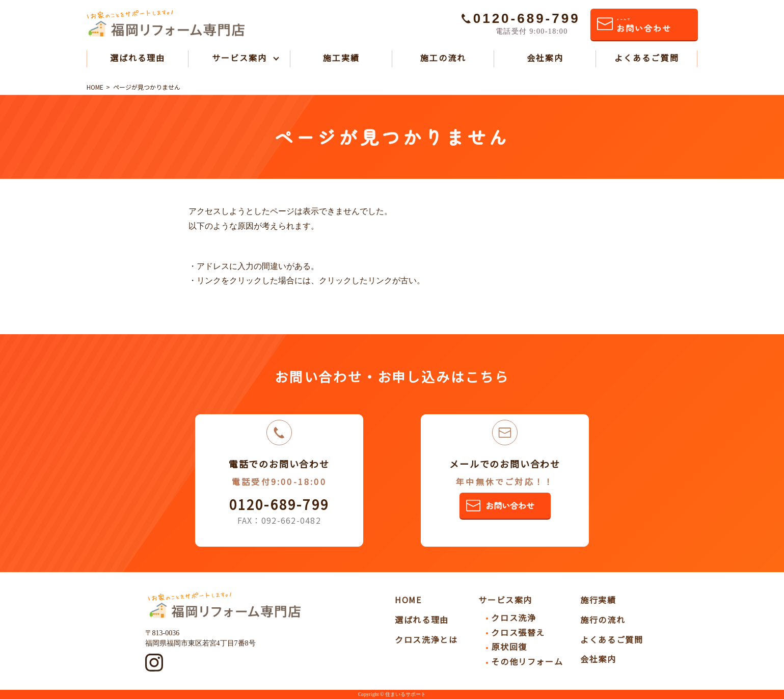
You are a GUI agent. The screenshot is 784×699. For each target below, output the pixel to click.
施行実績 (598, 600)
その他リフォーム (527, 661)
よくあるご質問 (647, 58)
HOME (408, 600)
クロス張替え (518, 632)
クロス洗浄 (513, 617)
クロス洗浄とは (426, 639)
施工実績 (341, 58)
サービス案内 (239, 58)
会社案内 (545, 58)
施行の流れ (603, 620)
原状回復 (509, 647)
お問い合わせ (644, 26)
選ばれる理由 (138, 58)
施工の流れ (443, 58)
